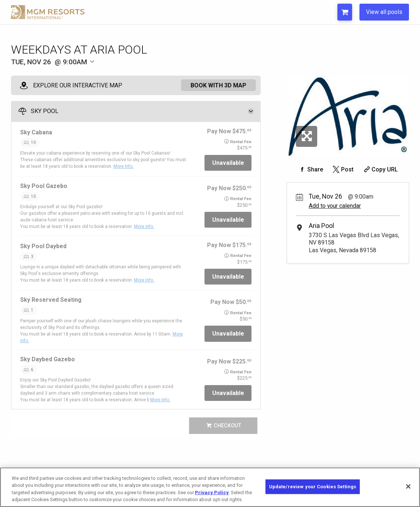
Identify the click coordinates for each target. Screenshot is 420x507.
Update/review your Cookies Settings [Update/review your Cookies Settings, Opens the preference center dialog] (313, 487)
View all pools (384, 12)
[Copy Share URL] (380, 169)
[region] (210, 487)
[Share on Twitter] (342, 169)
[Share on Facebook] (310, 169)
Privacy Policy (212, 492)
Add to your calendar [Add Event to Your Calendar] (335, 206)
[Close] (408, 486)
